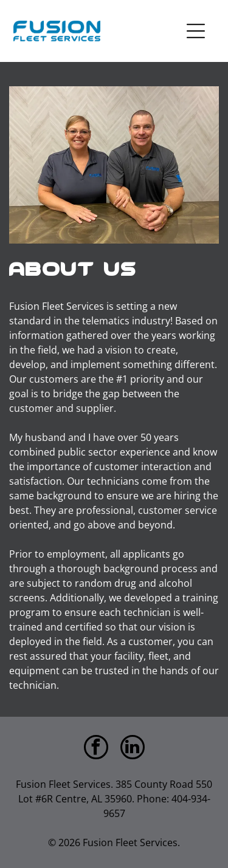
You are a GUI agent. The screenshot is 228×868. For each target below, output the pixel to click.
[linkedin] (133, 749)
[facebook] (96, 749)
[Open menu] (196, 31)
